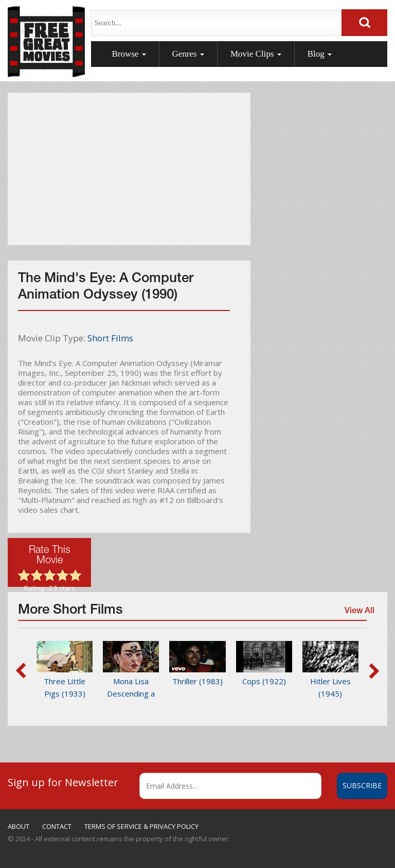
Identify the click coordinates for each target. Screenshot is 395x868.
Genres (188, 54)
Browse (129, 54)
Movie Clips (256, 54)
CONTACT (57, 826)
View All (358, 614)
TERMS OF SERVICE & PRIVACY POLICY (141, 826)
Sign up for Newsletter (63, 782)
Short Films (110, 338)
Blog (320, 54)
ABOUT (19, 826)
